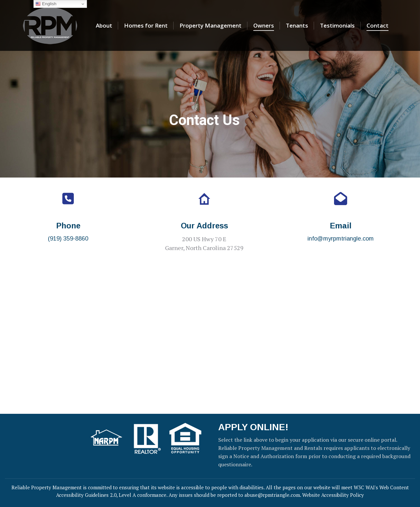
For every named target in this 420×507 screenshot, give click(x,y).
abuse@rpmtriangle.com (272, 495)
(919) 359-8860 (68, 239)
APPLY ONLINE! (253, 427)
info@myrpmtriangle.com (341, 239)
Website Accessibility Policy (333, 495)
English (46, 4)
